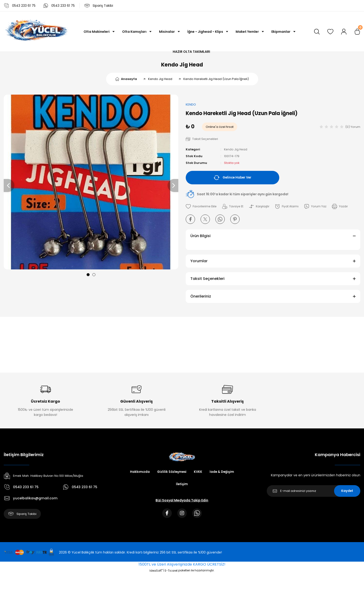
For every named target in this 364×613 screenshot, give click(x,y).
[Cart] (357, 32)
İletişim (182, 487)
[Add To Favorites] (202, 209)
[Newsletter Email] (314, 494)
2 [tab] (94, 277)
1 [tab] (88, 277)
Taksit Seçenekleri (207, 281)
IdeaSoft (156, 574)
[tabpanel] (91, 184)
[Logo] (36, 31)
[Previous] (9, 188)
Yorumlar (199, 263)
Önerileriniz (201, 299)
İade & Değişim (223, 474)
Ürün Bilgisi (200, 238)
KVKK (199, 474)
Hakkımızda (138, 474)
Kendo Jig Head (182, 66)
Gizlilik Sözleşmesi (171, 474)
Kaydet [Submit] (347, 494)
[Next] (173, 188)
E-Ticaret (171, 574)
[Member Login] (344, 32)
